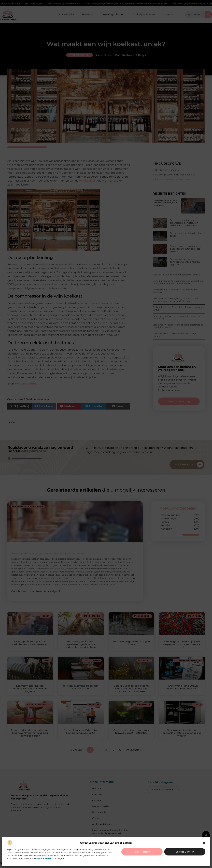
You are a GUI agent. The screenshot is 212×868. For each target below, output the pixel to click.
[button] (204, 843)
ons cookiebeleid (44, 858)
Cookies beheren (185, 852)
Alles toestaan (142, 852)
